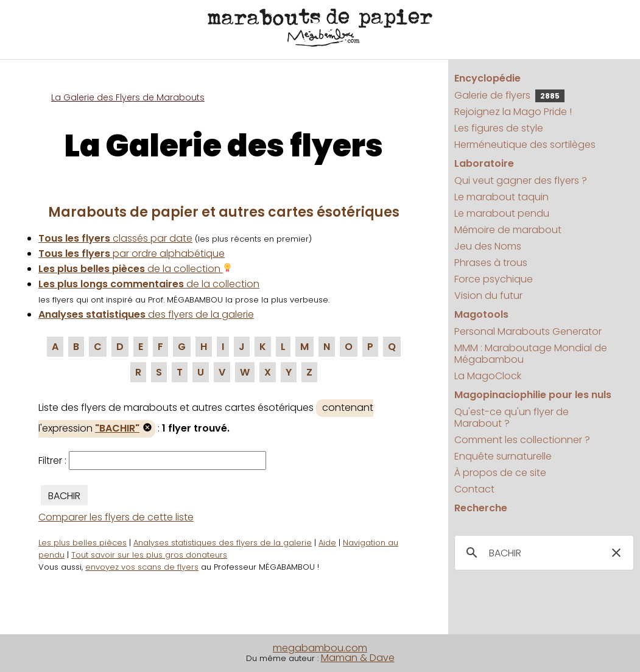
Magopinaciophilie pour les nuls (533, 395)
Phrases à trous (491, 263)
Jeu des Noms (488, 246)
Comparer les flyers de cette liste (116, 517)
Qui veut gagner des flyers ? (521, 180)
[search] (542, 553)
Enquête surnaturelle (503, 456)
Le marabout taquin (501, 197)
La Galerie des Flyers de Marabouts (128, 97)
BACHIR (64, 496)
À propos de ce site (500, 473)
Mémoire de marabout (508, 230)
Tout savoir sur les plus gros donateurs (149, 555)
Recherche (481, 508)
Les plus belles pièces (83, 543)
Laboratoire (484, 163)
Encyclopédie (487, 78)
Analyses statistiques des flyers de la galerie (223, 543)
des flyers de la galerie (146, 314)
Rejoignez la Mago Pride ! (513, 112)
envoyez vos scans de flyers (142, 567)
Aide (327, 543)
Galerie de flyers (509, 95)
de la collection (135, 269)
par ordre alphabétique (132, 254)
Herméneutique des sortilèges (525, 145)
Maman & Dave (358, 658)
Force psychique (494, 279)
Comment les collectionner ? (522, 440)
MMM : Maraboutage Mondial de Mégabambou (531, 354)
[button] (616, 553)
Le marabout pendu (502, 213)
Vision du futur (488, 296)
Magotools (481, 314)
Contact (474, 489)
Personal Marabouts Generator (528, 331)
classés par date (115, 238)
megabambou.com (320, 648)
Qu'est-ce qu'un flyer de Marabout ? (512, 418)
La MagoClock (488, 376)
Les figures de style (499, 128)
